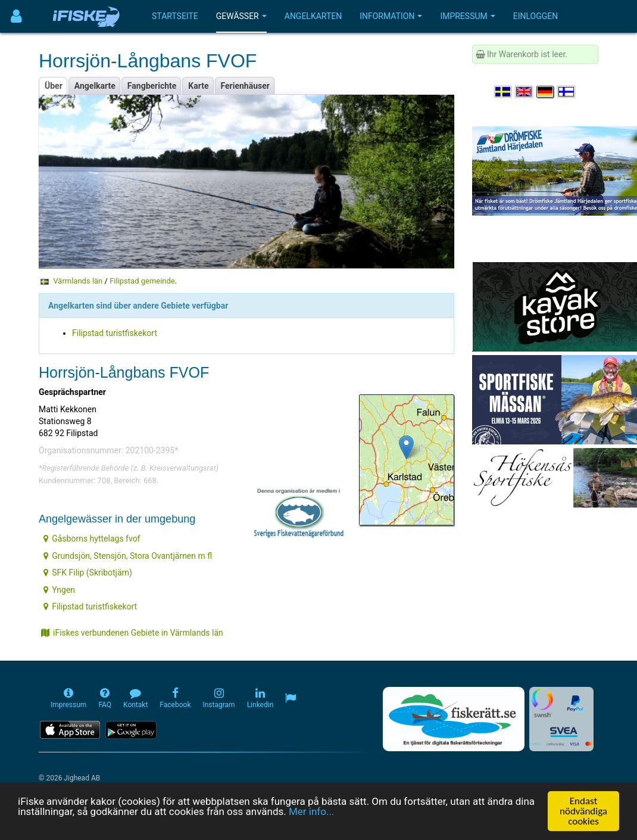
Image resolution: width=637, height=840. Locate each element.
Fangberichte (152, 86)
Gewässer (241, 16)
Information (391, 16)
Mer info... (311, 811)
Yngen (59, 590)
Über (54, 86)
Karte (198, 86)
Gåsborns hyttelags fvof (92, 539)
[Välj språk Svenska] (504, 92)
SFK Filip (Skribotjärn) (88, 573)
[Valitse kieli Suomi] (567, 92)
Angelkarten (313, 16)
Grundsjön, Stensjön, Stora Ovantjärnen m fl (128, 556)
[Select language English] (524, 92)
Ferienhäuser (245, 86)
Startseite (175, 16)
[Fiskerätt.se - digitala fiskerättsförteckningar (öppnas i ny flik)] (454, 719)
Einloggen (536, 16)
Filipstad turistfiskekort (115, 333)
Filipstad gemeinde (142, 281)
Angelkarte (95, 86)
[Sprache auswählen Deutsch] (546, 92)
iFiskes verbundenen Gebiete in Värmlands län (132, 633)
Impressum (467, 16)
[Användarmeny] (16, 16)
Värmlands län (78, 281)
